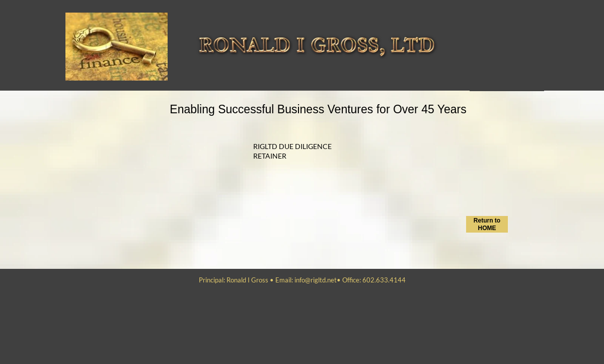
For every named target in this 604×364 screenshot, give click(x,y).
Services (480, 18)
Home (477, 7)
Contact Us (482, 40)
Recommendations (492, 62)
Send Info (481, 29)
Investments (484, 84)
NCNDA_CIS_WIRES (492, 73)
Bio (473, 51)
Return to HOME (487, 224)
